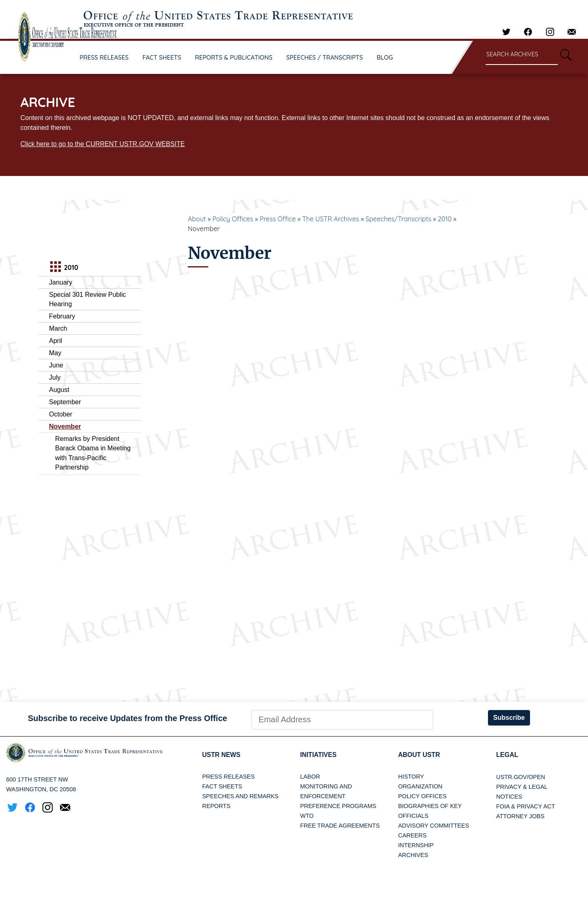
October (61, 414)
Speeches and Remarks (240, 797)
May (55, 353)
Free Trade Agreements (340, 826)
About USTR (420, 755)
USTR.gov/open (521, 777)
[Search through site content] (522, 55)
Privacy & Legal (522, 787)
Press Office (278, 219)
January (61, 282)
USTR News (222, 755)
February (62, 316)
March (58, 328)
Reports (216, 806)
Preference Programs (338, 806)
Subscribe (509, 718)
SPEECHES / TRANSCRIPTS (325, 57)
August (59, 390)
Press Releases (228, 777)
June (56, 365)
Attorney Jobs (520, 816)
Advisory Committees (434, 826)
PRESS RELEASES (104, 57)
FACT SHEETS (162, 57)
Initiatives (319, 755)
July (55, 377)
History (411, 777)
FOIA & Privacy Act (526, 806)
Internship (416, 846)
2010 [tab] (63, 268)
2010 (445, 219)
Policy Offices (233, 219)
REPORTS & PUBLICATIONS (234, 57)
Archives (413, 855)
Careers (412, 836)
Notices (509, 797)
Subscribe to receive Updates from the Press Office (127, 718)
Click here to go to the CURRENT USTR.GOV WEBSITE (102, 144)
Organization (420, 787)
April (56, 341)
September (65, 402)
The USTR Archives (331, 219)
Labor (310, 777)
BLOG (385, 57)
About (197, 219)
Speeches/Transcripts (398, 219)
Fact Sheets (222, 787)
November (65, 426)
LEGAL (507, 755)
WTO (307, 816)
